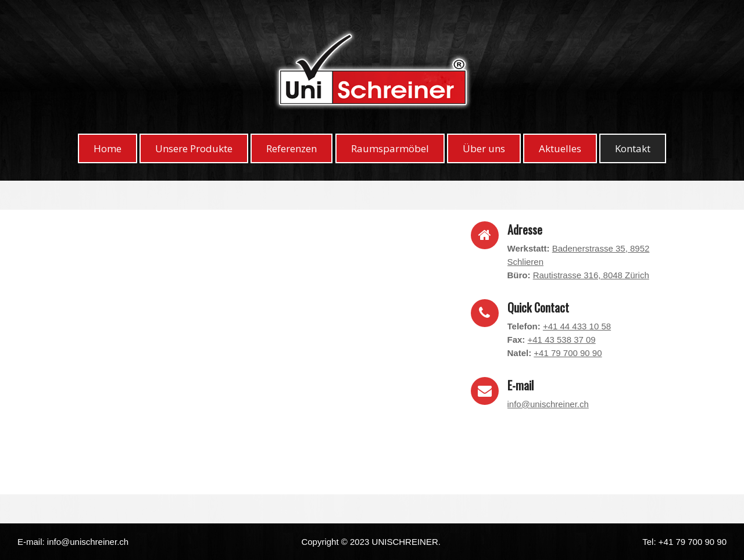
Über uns (484, 148)
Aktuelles (560, 148)
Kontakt (633, 148)
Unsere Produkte (194, 148)
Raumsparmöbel (390, 148)
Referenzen (291, 148)
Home (108, 148)
